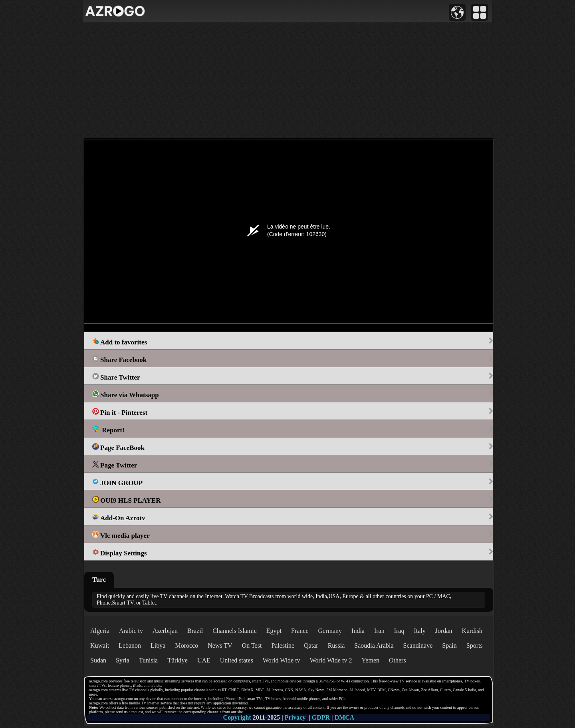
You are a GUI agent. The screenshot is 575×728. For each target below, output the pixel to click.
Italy (419, 631)
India (358, 631)
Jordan (444, 631)
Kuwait (100, 645)
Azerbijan (165, 631)
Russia (336, 645)
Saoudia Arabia (374, 645)
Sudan (98, 660)
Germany (330, 631)
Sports (475, 645)
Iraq (399, 631)
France (300, 631)
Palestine (283, 645)
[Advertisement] (287, 80)
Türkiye (177, 660)
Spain (449, 645)
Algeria (100, 631)
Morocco (186, 645)
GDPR (321, 717)
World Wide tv (282, 660)
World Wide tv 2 (331, 660)
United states (237, 660)
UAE (204, 660)
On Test (252, 645)
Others (398, 660)
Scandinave (418, 645)
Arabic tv (131, 631)
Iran (379, 631)
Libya (158, 645)
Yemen (370, 660)
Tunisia (148, 660)
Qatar (311, 645)
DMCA (345, 717)
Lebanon (130, 645)
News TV (220, 645)
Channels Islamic (235, 631)
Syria (123, 660)
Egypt (274, 631)
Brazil (195, 631)
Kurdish (472, 631)
